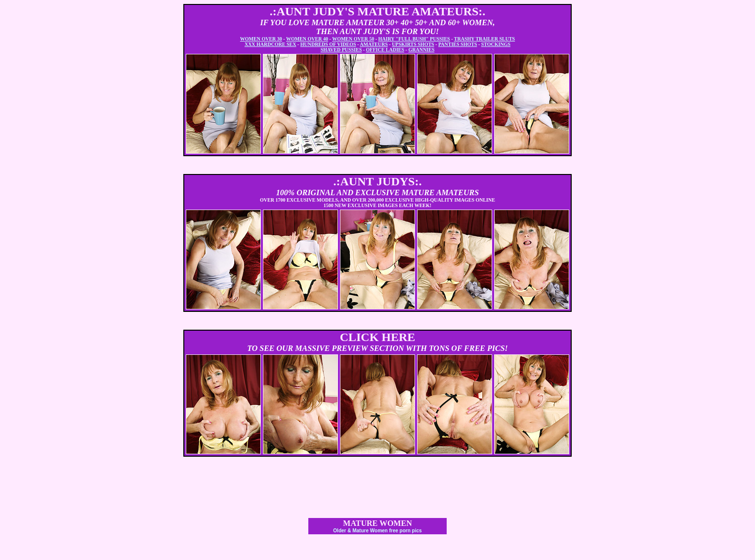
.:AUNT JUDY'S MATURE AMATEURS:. (378, 11)
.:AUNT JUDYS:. (378, 181)
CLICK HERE (378, 337)
